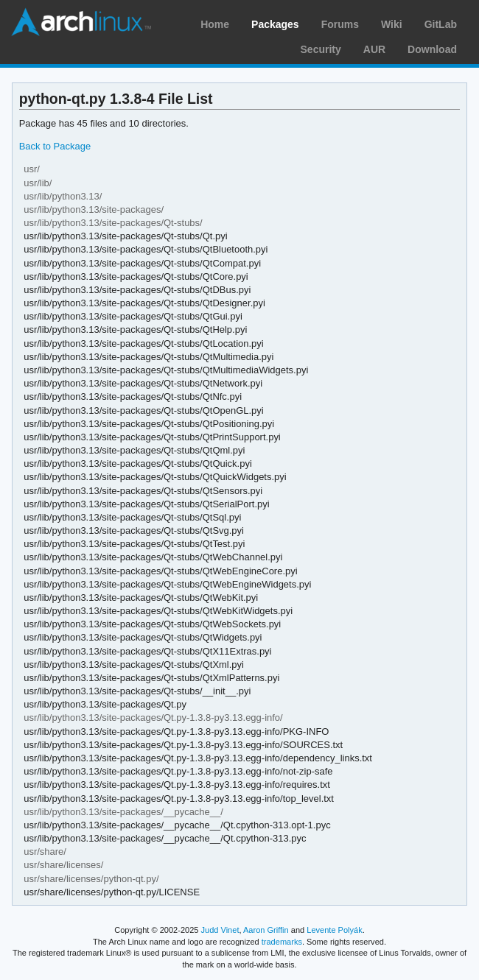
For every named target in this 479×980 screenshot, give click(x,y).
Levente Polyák (334, 930)
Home (215, 24)
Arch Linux (81, 22)
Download (432, 49)
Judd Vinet (220, 930)
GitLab (441, 24)
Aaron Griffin (266, 930)
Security (321, 49)
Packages (275, 24)
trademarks (282, 942)
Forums (340, 24)
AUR (374, 49)
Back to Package (55, 146)
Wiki (392, 24)
